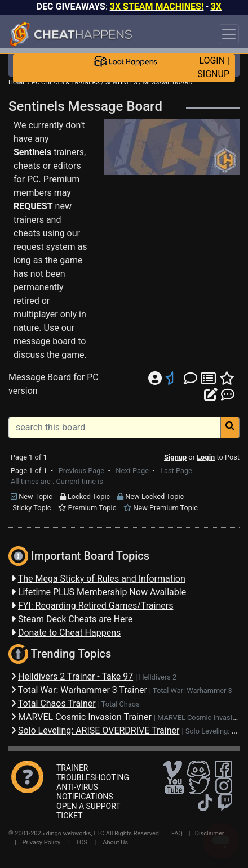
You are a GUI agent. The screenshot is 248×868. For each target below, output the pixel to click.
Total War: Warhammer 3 (192, 691)
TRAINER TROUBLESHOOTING (93, 773)
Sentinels (32, 152)
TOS (81, 842)
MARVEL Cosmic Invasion (199, 718)
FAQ (177, 833)
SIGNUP (213, 74)
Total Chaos (121, 704)
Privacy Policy (42, 842)
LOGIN (212, 60)
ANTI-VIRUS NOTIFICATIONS (85, 792)
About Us (115, 842)
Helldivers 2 (158, 677)
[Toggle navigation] (229, 34)
